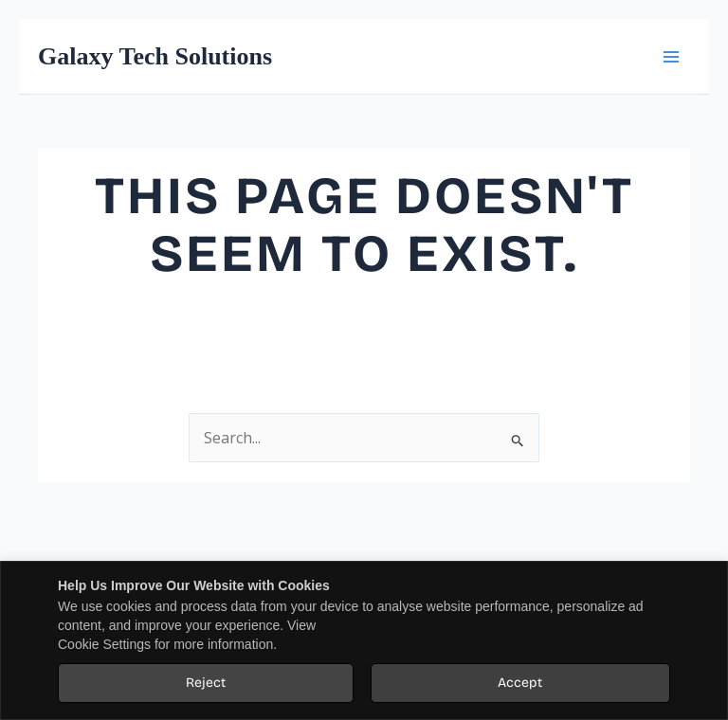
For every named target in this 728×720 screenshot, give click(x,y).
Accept (520, 683)
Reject (206, 683)
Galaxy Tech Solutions (155, 56)
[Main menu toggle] (671, 56)
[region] (364, 640)
